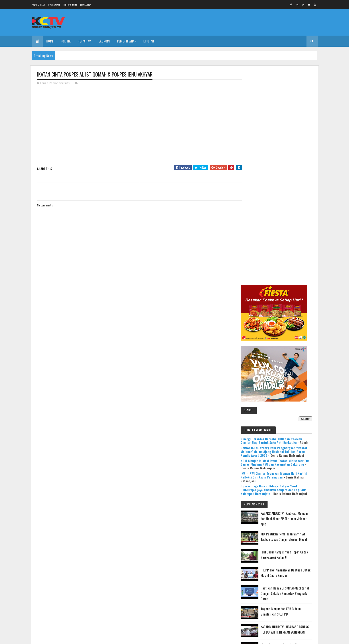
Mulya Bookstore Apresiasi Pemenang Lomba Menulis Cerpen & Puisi (290, 448)
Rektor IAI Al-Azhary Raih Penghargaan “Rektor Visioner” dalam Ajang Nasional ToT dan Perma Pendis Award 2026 (279, 236)
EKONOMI (104, 41)
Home (50, 41)
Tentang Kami (70, 5)
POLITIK (66, 41)
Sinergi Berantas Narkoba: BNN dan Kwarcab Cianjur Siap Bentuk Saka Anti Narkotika (280, 222)
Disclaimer (86, 5)
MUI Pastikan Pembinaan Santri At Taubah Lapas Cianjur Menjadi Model (290, 332)
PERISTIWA (85, 41)
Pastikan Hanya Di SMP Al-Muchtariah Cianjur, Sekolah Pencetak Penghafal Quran (287, 388)
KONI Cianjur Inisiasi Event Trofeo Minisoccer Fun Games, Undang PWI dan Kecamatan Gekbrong (280, 253)
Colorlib (54, 638)
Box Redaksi (54, 5)
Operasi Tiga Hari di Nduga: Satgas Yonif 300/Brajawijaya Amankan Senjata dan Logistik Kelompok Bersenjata (277, 278)
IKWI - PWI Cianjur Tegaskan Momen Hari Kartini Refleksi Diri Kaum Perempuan (277, 264)
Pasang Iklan (38, 5)
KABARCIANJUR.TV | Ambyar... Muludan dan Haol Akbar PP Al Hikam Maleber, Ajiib (288, 311)
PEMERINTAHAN (127, 41)
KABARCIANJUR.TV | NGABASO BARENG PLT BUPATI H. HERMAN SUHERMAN (289, 427)
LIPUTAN (149, 41)
